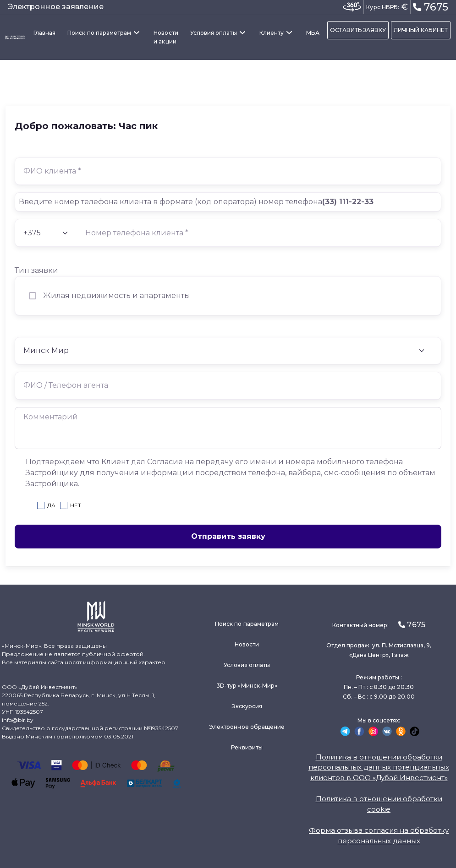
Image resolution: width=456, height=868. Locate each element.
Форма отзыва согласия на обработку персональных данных (379, 835)
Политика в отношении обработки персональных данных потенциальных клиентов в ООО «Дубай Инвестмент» (379, 767)
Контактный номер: (379, 625)
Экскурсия (247, 706)
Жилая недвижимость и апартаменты (117, 296)
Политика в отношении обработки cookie (379, 804)
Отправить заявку (228, 536)
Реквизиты (247, 747)
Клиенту (272, 33)
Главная (44, 33)
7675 (430, 7)
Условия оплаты (214, 33)
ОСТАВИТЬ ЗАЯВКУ (358, 30)
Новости (247, 644)
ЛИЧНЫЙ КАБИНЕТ (421, 30)
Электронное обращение (247, 727)
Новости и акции (166, 37)
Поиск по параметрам (99, 33)
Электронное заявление (56, 7)
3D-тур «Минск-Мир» (247, 686)
